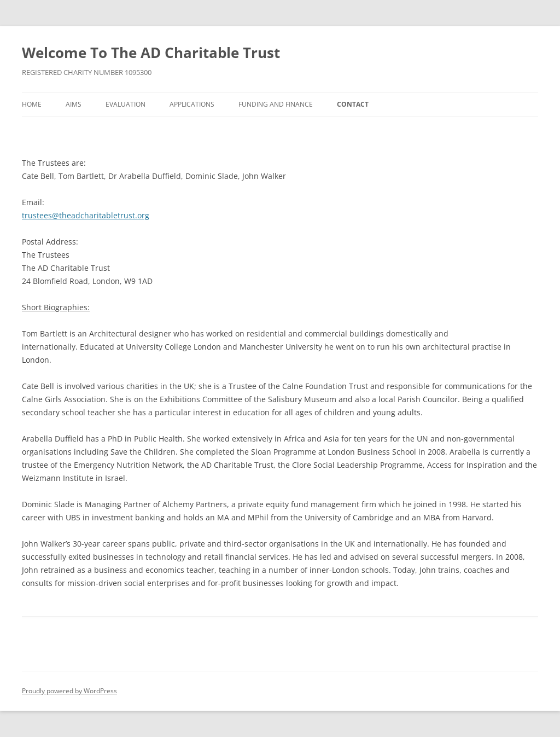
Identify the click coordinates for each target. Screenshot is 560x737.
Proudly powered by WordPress (69, 691)
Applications (192, 104)
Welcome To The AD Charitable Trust (151, 53)
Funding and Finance (276, 104)
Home (32, 104)
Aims (74, 104)
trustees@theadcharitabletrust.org (86, 215)
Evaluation (126, 104)
